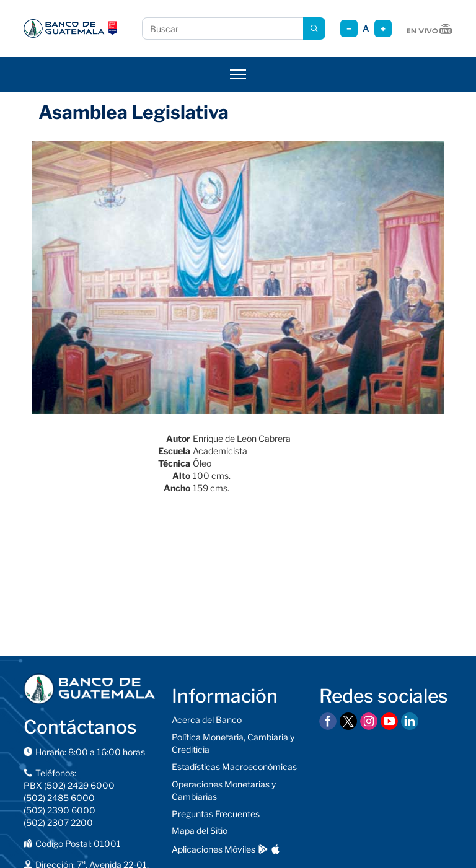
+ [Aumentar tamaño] (383, 29)
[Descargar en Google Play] (263, 849)
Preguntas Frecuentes (216, 814)
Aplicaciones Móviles (214, 849)
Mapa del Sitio (200, 831)
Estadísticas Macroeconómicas (234, 767)
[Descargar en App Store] (275, 849)
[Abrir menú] (238, 74)
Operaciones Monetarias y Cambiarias (224, 790)
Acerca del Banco (207, 720)
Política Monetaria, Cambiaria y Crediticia (233, 743)
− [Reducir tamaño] (349, 29)
